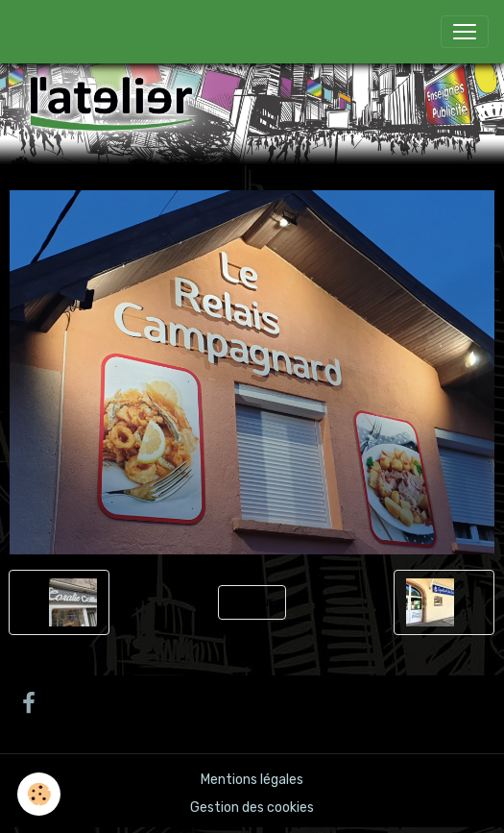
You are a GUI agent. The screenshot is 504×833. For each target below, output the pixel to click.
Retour (252, 602)
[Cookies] (39, 794)
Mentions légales (252, 780)
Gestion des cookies (252, 808)
